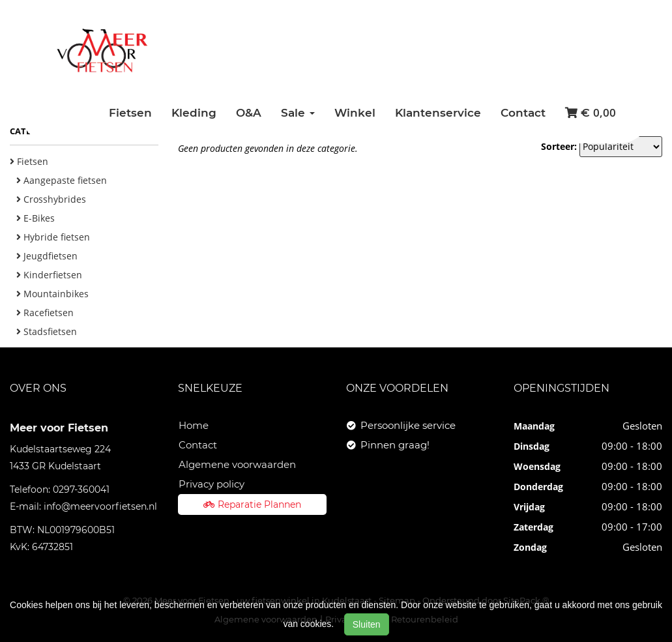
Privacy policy (212, 484)
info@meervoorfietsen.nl (100, 506)
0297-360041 (81, 489)
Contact (523, 113)
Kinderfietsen (49, 275)
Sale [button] (298, 113)
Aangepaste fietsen (62, 180)
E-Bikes (36, 218)
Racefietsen (45, 313)
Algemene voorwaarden (237, 464)
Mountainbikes (52, 294)
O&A (249, 113)
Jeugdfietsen (47, 256)
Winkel (355, 113)
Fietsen (130, 113)
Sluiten (367, 624)
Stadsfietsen (47, 331)
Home (194, 425)
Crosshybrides (51, 199)
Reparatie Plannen (252, 504)
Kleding (194, 113)
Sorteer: (559, 146)
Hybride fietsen (53, 237)
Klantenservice (438, 113)
